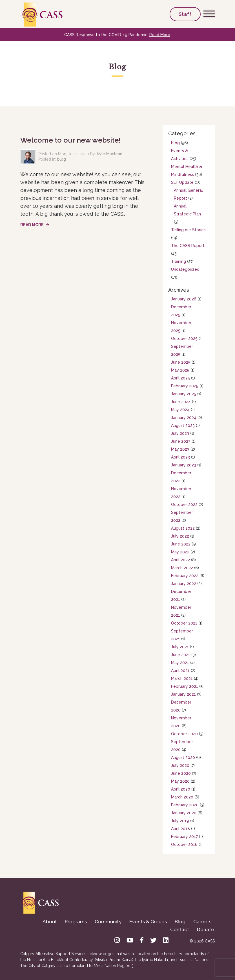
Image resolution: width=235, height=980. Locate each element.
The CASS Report (188, 246)
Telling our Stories (188, 230)
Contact (180, 929)
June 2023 (181, 441)
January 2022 (184, 584)
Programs (76, 922)
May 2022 (180, 552)
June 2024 (181, 402)
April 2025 (180, 378)
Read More (160, 35)
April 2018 (180, 829)
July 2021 (180, 647)
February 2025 (185, 386)
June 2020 (181, 773)
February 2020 (185, 805)
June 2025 (181, 362)
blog (62, 159)
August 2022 (183, 528)
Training (179, 261)
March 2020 (182, 797)
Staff (185, 14)
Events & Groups (148, 922)
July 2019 (180, 821)
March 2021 (182, 678)
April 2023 (180, 457)
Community (108, 922)
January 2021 (183, 694)
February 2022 (185, 576)
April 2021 (180, 671)
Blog (180, 922)
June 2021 (181, 655)
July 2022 (180, 536)
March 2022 (182, 568)
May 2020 (180, 781)
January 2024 (184, 418)
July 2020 (180, 765)
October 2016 (184, 844)
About (50, 922)
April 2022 (180, 560)
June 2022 (181, 544)
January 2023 (184, 465)
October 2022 (184, 505)
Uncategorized (185, 269)
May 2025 (180, 370)
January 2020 (184, 813)
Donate (206, 929)
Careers (202, 922)
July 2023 (180, 433)
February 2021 (185, 686)
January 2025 (184, 394)
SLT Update (182, 182)
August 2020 (183, 758)
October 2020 (184, 734)
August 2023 (183, 425)
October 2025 (184, 339)
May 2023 (180, 449)
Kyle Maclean (110, 154)
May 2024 (180, 410)
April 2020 (181, 789)
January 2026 (184, 299)
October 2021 (184, 623)
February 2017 (184, 837)
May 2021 (180, 663)
